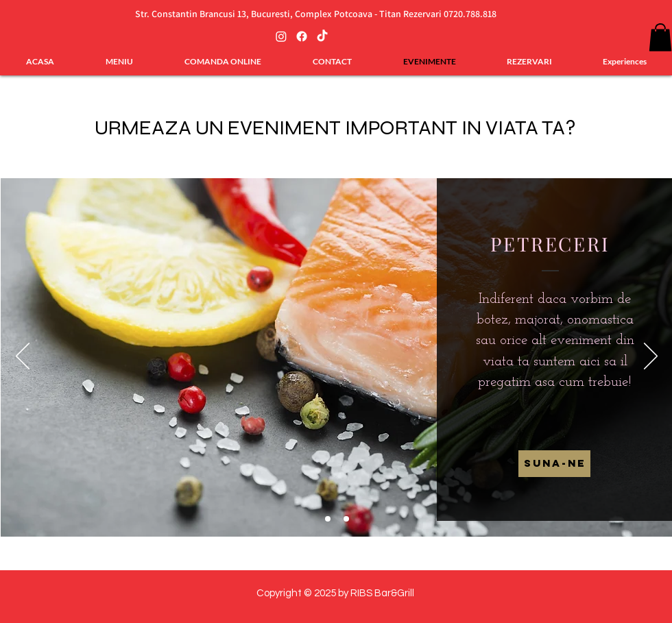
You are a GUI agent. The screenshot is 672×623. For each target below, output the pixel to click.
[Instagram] (281, 36)
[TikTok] (322, 36)
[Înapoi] (23, 357)
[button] (660, 37)
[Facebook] (302, 36)
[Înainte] (651, 357)
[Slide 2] (328, 519)
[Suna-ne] (554, 464)
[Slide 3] (346, 519)
